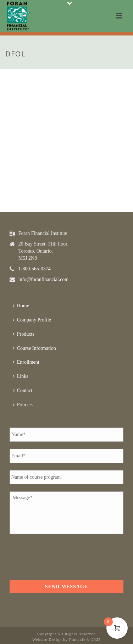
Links (21, 376)
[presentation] (63, 555)
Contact (23, 390)
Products (24, 334)
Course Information (34, 348)
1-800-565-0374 (35, 269)
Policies (23, 405)
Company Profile (32, 320)
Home (21, 306)
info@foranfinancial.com (44, 279)
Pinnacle (77, 639)
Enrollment (26, 362)
